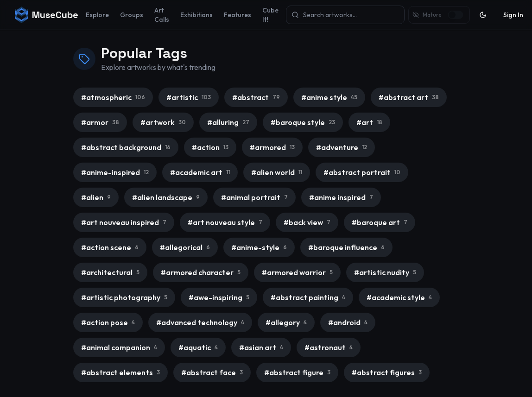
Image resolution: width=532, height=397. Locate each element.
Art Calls (162, 15)
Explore (97, 15)
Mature (432, 15)
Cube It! (270, 15)
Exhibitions (196, 15)
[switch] (455, 15)
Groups (132, 15)
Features (237, 15)
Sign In (513, 15)
